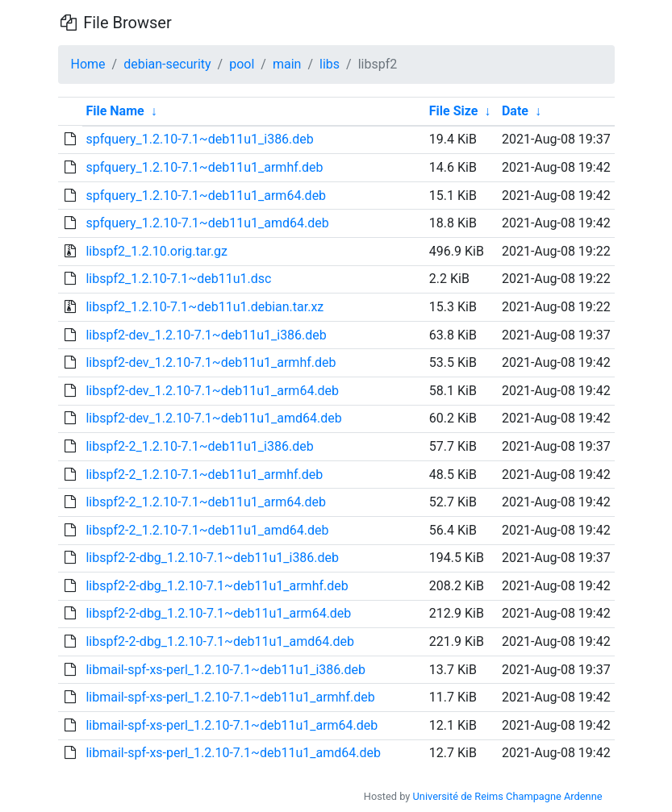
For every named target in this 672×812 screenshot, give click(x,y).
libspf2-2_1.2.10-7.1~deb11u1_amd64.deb (207, 530)
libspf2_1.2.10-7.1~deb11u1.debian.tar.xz (205, 307)
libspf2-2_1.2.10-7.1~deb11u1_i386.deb (199, 446)
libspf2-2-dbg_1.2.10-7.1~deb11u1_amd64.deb (219, 641)
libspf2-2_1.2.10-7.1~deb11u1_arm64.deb (205, 502)
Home (88, 64)
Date (515, 111)
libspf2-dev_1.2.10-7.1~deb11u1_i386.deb (206, 335)
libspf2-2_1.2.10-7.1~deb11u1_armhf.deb (204, 475)
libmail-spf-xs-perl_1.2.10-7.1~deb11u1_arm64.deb (232, 725)
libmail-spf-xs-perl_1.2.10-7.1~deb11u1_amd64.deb (233, 753)
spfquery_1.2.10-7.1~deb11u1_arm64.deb (206, 196)
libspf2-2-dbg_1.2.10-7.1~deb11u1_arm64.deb (218, 613)
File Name (115, 111)
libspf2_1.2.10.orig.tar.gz (157, 251)
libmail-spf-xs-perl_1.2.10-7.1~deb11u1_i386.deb (225, 670)
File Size (454, 111)
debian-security (167, 64)
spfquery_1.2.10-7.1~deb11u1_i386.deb (199, 139)
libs (330, 64)
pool (242, 64)
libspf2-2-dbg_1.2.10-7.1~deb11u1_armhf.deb (217, 586)
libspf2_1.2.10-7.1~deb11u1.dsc (178, 279)
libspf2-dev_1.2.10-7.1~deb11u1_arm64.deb (212, 391)
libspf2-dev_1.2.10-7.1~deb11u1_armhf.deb (211, 362)
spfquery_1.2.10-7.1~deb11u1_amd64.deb (207, 223)
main (287, 64)
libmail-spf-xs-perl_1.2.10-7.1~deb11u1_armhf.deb (230, 697)
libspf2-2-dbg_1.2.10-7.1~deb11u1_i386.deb (212, 558)
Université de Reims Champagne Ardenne (508, 796)
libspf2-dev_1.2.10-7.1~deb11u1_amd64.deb (213, 418)
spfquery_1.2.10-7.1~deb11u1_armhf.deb (204, 167)
